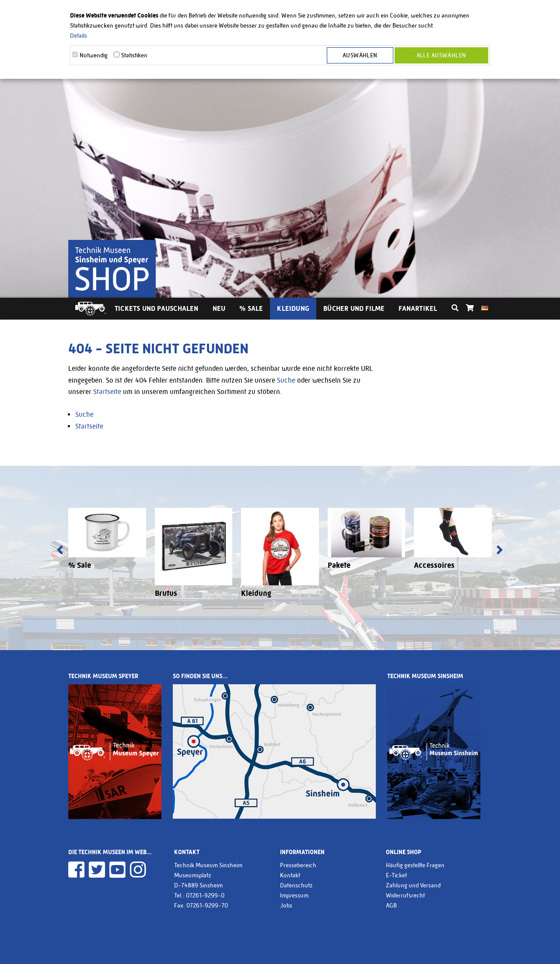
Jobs (286, 905)
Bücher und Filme (354, 308)
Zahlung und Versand (413, 885)
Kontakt (290, 875)
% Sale (251, 308)
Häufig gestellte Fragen (415, 865)
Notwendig (94, 55)
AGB (391, 905)
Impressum (294, 895)
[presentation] (60, 551)
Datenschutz (296, 885)
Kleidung (293, 308)
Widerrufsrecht (405, 895)
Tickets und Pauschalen (157, 308)
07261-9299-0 (205, 895)
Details (79, 35)
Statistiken (134, 55)
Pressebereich (298, 865)
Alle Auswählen (441, 55)
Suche (286, 380)
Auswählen (360, 55)
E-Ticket (396, 875)
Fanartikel (418, 308)
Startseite (107, 392)
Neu (219, 308)
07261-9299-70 (207, 905)
